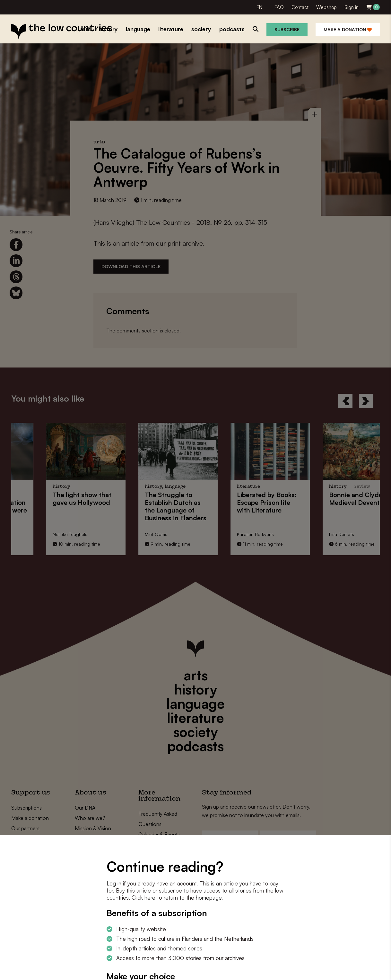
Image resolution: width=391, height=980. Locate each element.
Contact (300, 7)
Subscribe (287, 29)
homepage (209, 898)
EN (259, 7)
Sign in (352, 7)
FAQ (279, 7)
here (150, 898)
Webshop (326, 7)
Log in (114, 883)
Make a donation (348, 29)
